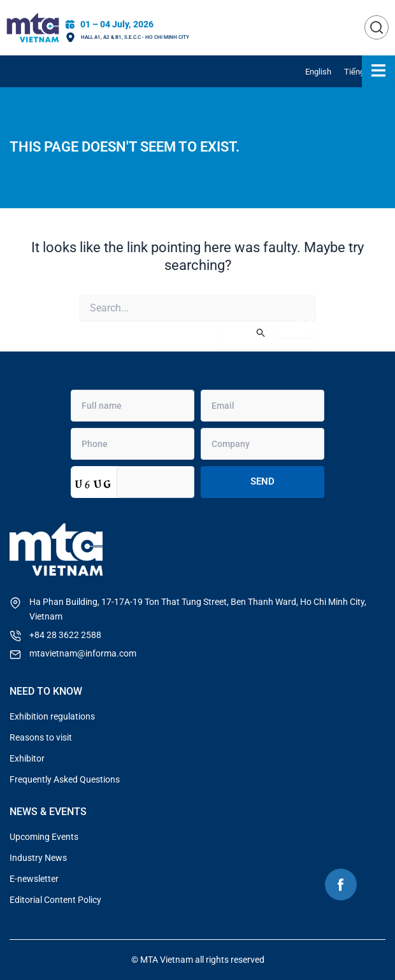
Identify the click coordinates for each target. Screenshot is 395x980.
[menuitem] (318, 72)
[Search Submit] (261, 333)
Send (262, 481)
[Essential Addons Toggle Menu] (378, 71)
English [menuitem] (318, 72)
